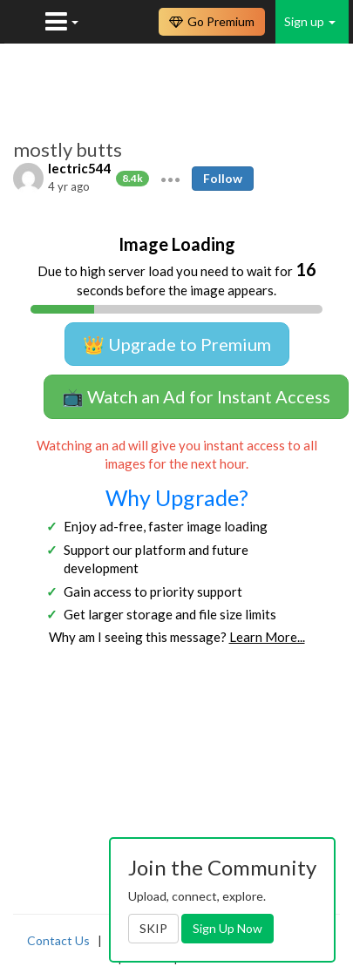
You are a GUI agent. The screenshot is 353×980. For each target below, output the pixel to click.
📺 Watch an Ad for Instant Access (196, 396)
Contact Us (58, 940)
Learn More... (267, 637)
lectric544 (80, 168)
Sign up (310, 21)
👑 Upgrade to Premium (177, 344)
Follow (223, 178)
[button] (170, 179)
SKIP (153, 928)
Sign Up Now (227, 928)
